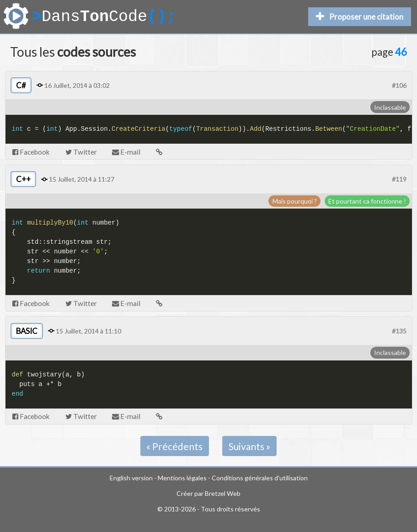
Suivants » (250, 446)
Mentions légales (182, 478)
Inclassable (390, 107)
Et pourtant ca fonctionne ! (367, 201)
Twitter (81, 152)
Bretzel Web (223, 493)
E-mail (126, 152)
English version (131, 478)
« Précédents (174, 446)
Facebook (31, 152)
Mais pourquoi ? (295, 201)
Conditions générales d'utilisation (260, 478)
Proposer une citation (360, 17)
